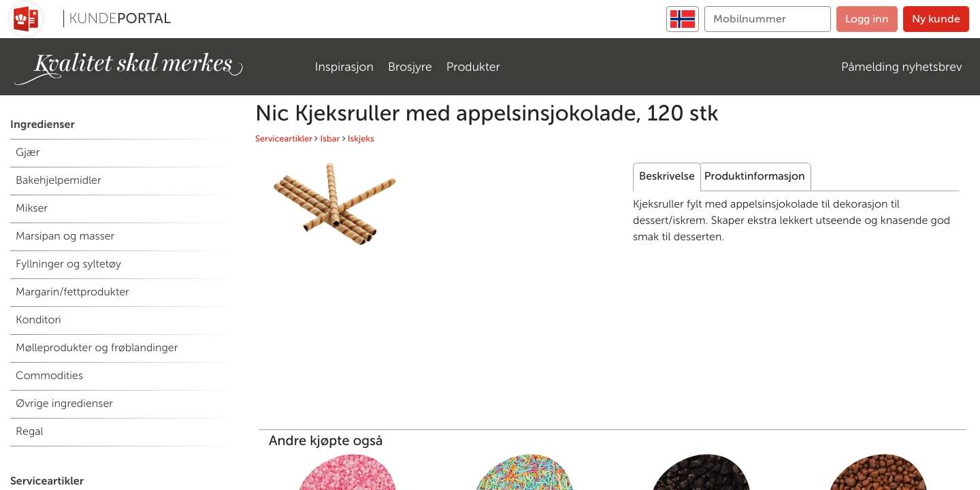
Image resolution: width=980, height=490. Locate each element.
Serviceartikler (284, 139)
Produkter (473, 67)
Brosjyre (410, 67)
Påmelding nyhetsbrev (902, 67)
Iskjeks (361, 139)
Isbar (330, 139)
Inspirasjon (344, 67)
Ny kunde (936, 19)
